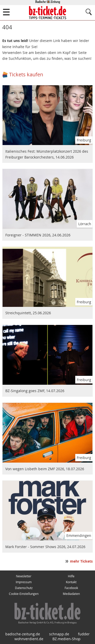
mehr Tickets (81, 561)
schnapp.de (59, 634)
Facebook (71, 588)
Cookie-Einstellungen (24, 594)
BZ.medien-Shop (66, 639)
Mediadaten (71, 594)
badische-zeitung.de (23, 634)
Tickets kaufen (26, 74)
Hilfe (71, 576)
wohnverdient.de (29, 639)
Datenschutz (24, 588)
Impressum (24, 582)
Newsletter (24, 576)
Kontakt (71, 582)
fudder (84, 634)
